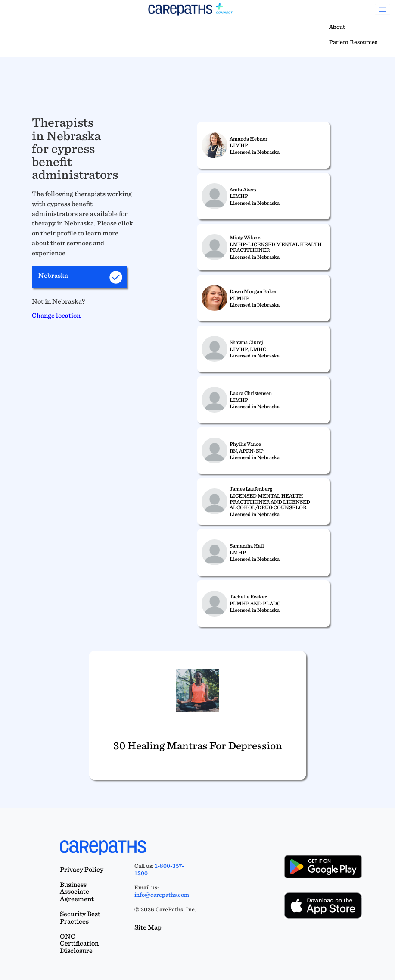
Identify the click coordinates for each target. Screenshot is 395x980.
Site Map (148, 927)
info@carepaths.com (162, 895)
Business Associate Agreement (77, 892)
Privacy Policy (82, 869)
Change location (56, 315)
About (337, 27)
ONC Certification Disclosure (79, 944)
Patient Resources (353, 42)
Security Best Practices (80, 917)
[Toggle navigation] (383, 9)
